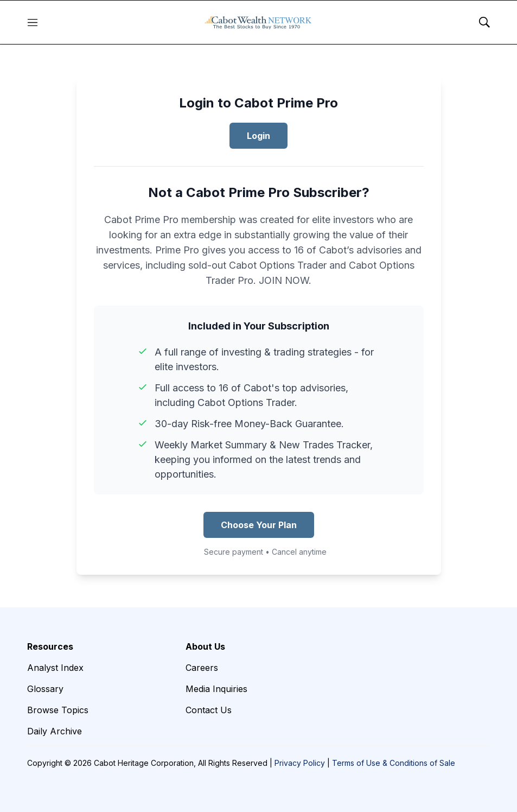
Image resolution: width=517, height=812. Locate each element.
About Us (205, 646)
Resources (50, 646)
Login (258, 136)
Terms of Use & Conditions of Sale (394, 763)
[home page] (258, 22)
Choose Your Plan (259, 525)
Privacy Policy (300, 763)
